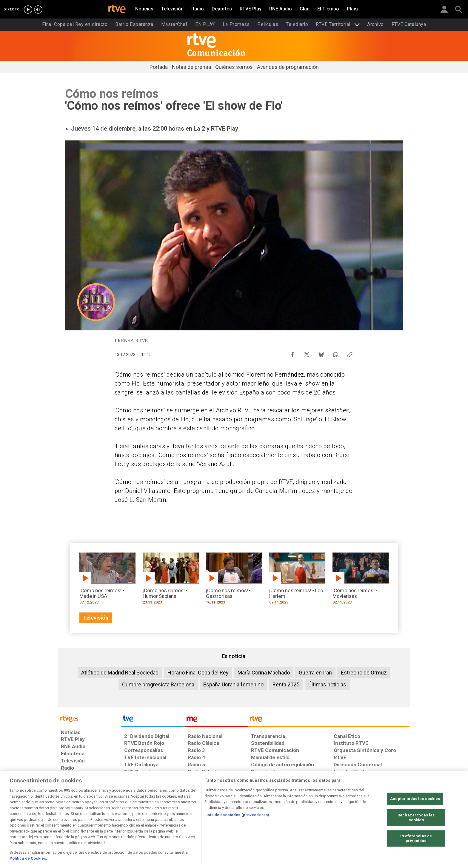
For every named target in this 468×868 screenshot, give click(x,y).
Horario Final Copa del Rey (198, 673)
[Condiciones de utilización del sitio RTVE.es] (70, 822)
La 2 (199, 129)
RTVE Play (225, 129)
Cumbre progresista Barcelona (158, 684)
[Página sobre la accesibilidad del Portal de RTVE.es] (269, 822)
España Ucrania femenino (233, 684)
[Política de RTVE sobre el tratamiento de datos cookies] (169, 822)
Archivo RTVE (234, 410)
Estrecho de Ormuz (364, 673)
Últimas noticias (327, 684)
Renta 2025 (286, 684)
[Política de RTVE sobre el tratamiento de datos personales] (116, 822)
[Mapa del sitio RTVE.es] (305, 822)
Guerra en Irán (315, 673)
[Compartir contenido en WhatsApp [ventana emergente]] (335, 353)
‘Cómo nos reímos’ (140, 375)
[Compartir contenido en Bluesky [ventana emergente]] (321, 353)
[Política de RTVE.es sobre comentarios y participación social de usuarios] (384, 822)
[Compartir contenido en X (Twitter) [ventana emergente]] (307, 353)
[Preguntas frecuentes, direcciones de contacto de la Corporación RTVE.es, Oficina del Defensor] (337, 822)
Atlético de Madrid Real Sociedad (120, 673)
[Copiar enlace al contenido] (350, 353)
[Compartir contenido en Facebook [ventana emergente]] (292, 353)
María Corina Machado (264, 673)
